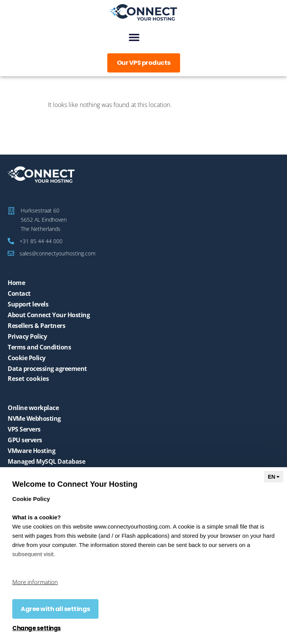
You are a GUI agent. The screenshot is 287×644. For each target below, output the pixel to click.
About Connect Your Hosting (49, 315)
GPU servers (25, 440)
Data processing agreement (47, 369)
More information (35, 582)
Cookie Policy (27, 358)
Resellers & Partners (36, 326)
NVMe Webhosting (34, 418)
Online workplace (33, 408)
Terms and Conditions (39, 347)
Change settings (37, 628)
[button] (134, 37)
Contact (19, 293)
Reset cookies (28, 379)
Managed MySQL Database (46, 461)
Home (16, 283)
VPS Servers (24, 429)
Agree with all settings (55, 609)
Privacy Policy (27, 336)
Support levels (28, 304)
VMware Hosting (31, 451)
